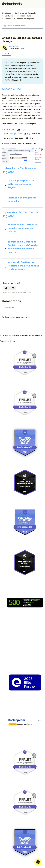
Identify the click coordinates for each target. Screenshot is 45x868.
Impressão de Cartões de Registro (20, 214)
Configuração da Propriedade (18, 16)
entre (13, 317)
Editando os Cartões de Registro (19, 170)
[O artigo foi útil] (6, 288)
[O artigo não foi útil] (13, 288)
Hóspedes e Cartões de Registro (19, 19)
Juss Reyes (13, 46)
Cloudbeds (7, 13)
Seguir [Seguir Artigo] (6, 53)
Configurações (15, 134)
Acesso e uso (11, 89)
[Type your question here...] (22, 26)
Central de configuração (26, 13)
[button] (40, 4)
